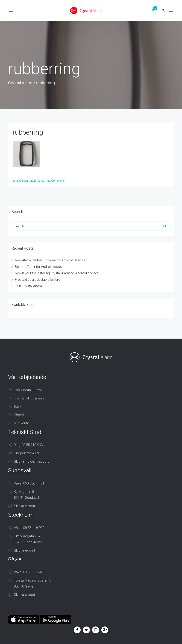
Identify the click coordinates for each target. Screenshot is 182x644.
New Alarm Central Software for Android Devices (50, 260)
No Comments (56, 181)
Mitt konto (22, 423)
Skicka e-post (24, 506)
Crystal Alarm (20, 83)
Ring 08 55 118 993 (28, 445)
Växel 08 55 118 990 (29, 528)
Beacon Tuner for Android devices (40, 267)
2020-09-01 (38, 181)
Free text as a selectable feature (37, 280)
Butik (18, 407)
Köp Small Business (29, 398)
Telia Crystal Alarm (28, 286)
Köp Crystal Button (28, 390)
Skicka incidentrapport (31, 461)
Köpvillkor (21, 415)
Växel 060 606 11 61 (29, 483)
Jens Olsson (21, 181)
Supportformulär (27, 453)
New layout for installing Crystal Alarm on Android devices (57, 273)
